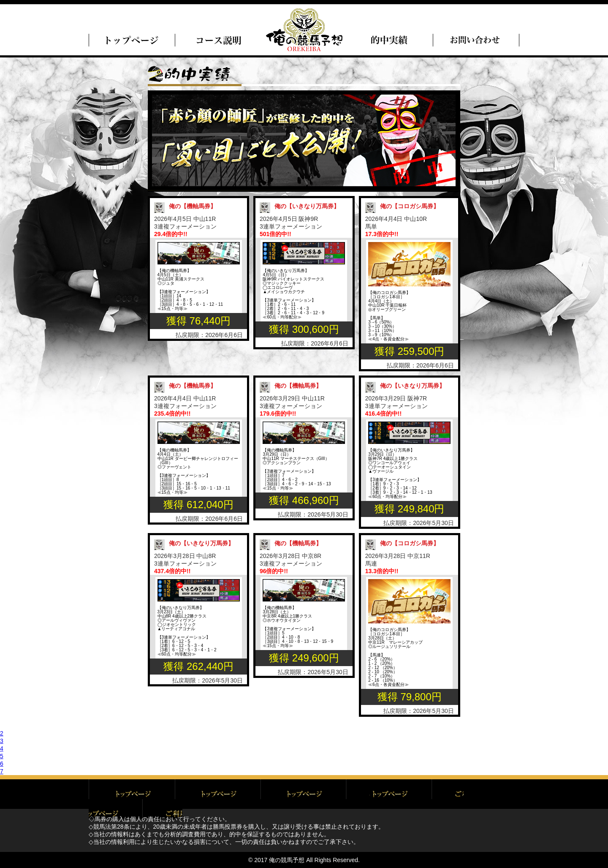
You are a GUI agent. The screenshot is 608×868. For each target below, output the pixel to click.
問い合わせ (476, 40)
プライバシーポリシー (304, 794)
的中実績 (390, 40)
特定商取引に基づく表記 (390, 794)
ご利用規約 (218, 794)
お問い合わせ (476, 794)
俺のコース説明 (218, 40)
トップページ (132, 40)
